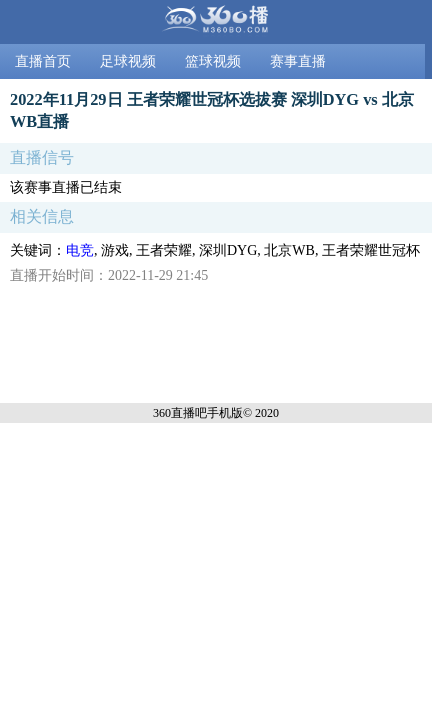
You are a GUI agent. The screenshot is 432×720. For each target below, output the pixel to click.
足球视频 (128, 61)
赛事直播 (298, 61)
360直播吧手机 (192, 413)
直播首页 (43, 61)
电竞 (80, 250)
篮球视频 (213, 61)
